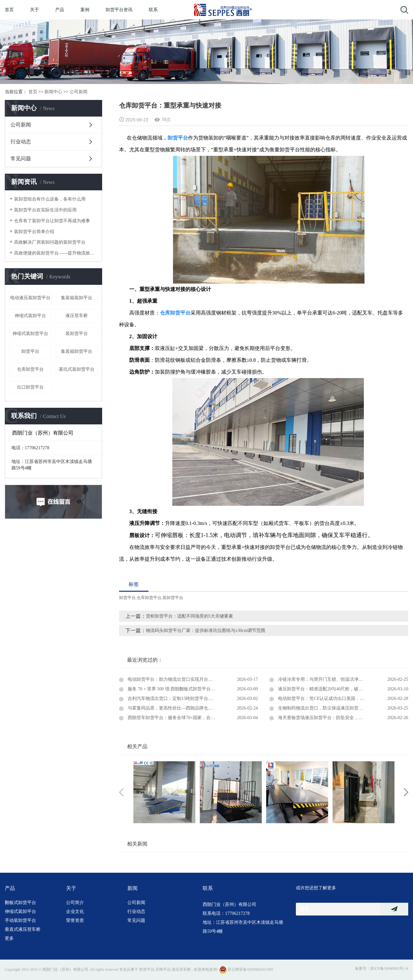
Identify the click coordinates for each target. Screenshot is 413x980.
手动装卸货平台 (20, 920)
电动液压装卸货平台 (30, 298)
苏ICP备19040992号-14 (389, 969)
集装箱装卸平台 (77, 298)
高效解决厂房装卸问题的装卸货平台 (50, 242)
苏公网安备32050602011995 (246, 969)
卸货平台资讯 (119, 10)
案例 (85, 10)
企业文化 (75, 912)
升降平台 (163, 969)
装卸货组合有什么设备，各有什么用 (50, 199)
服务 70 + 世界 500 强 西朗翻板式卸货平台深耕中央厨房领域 (187, 689)
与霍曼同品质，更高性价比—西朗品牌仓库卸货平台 (179, 708)
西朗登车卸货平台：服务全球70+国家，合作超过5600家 (182, 718)
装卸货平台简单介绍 (34, 232)
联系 (153, 10)
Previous (121, 792)
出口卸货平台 (30, 387)
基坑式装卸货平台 (77, 369)
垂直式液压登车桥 (23, 929)
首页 (9, 10)
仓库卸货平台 (30, 369)
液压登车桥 (77, 316)
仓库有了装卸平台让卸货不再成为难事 (52, 221)
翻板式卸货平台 (20, 903)
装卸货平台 (77, 334)
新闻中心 (53, 92)
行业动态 (21, 142)
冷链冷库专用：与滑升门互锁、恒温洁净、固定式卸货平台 (336, 679)
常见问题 (21, 159)
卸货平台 (30, 351)
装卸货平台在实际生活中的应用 (45, 210)
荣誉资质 (75, 920)
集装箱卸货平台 (77, 351)
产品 (60, 10)
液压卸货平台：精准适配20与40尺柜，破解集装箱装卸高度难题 (340, 689)
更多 (9, 938)
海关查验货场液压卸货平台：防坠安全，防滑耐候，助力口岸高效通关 (343, 718)
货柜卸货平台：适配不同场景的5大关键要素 (189, 616)
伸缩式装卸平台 (30, 316)
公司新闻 (79, 92)
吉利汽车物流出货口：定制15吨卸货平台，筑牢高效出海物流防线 (192, 699)
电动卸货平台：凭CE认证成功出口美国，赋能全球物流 (332, 699)
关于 (34, 10)
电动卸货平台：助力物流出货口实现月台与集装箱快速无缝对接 (190, 679)
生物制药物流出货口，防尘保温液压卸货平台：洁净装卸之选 (338, 708)
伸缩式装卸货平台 (30, 334)
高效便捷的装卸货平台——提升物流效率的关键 (56, 253)
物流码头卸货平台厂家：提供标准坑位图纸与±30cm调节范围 (210, 631)
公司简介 (75, 903)
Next (406, 792)
